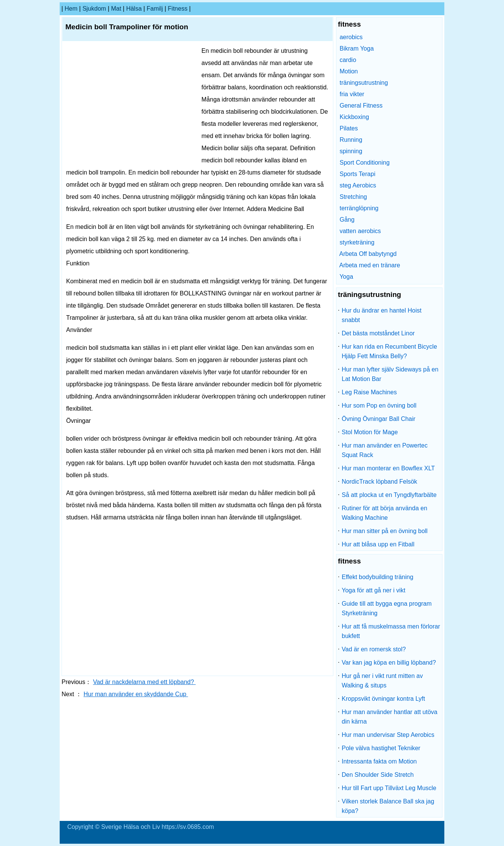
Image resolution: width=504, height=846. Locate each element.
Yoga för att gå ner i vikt (374, 590)
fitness (178, 9)
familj (155, 9)
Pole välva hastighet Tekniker (381, 748)
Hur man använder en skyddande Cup (136, 694)
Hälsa (134, 9)
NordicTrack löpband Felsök (380, 482)
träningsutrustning (364, 83)
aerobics (351, 37)
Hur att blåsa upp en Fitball (378, 544)
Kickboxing (354, 117)
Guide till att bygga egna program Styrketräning (387, 608)
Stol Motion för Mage (370, 432)
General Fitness (361, 106)
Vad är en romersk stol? (374, 649)
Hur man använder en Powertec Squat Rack (385, 450)
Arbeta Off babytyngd (368, 254)
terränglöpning (359, 208)
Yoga (346, 277)
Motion (349, 71)
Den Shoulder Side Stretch (378, 775)
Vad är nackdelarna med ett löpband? (144, 682)
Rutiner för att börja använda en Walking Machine (384, 513)
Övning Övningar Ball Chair (379, 419)
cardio (348, 60)
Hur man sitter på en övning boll (385, 531)
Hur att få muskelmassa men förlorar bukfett (391, 631)
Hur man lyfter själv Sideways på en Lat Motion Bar (390, 374)
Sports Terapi (357, 174)
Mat (116, 9)
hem (71, 9)
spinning (351, 151)
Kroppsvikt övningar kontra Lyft (383, 699)
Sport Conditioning (365, 163)
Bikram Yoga (357, 48)
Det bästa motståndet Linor (378, 333)
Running (351, 140)
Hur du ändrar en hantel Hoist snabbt (382, 315)
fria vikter (352, 94)
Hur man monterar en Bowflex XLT (388, 468)
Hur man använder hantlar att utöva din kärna (390, 717)
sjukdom (94, 9)
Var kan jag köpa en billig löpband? (389, 663)
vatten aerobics (360, 231)
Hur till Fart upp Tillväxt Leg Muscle (389, 788)
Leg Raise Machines (369, 392)
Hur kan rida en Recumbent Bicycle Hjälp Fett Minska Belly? (389, 351)
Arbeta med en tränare (370, 265)
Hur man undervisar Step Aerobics (388, 735)
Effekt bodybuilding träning (377, 577)
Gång (347, 220)
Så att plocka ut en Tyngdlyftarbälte (389, 495)
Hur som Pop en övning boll (379, 406)
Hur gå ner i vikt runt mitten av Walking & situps (382, 681)
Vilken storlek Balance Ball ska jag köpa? (388, 806)
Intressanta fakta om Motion (379, 761)
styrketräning (357, 242)
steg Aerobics (358, 185)
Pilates (349, 128)
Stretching (353, 197)
